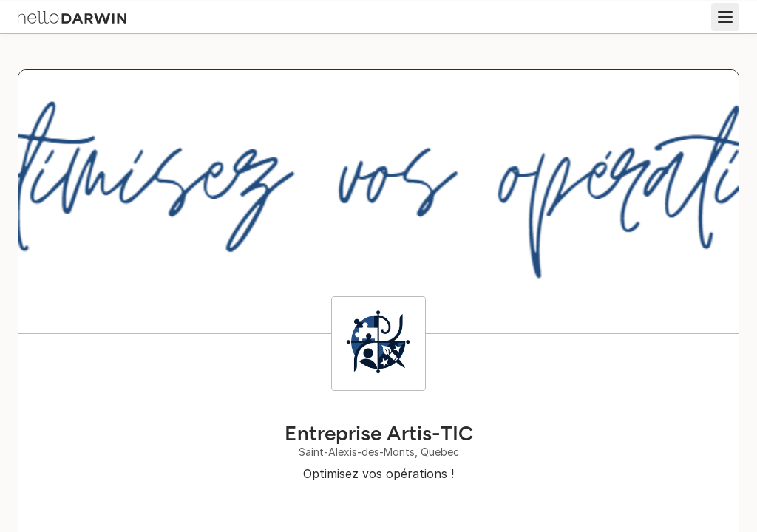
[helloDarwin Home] (72, 16)
